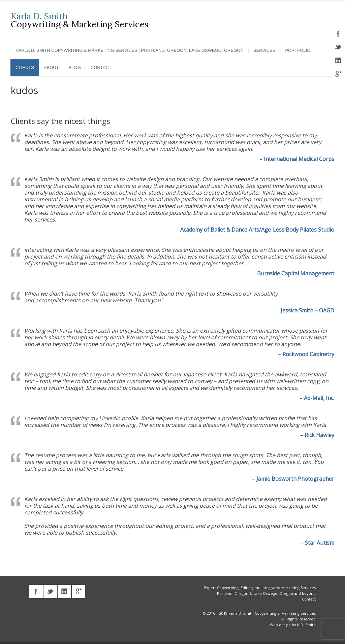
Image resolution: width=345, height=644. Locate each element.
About (51, 67)
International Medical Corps (299, 159)
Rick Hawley (319, 435)
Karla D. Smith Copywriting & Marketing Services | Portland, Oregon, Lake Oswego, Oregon (130, 50)
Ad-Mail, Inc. (319, 398)
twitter (338, 47)
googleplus (338, 74)
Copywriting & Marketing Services (80, 24)
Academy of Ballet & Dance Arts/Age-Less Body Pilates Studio (257, 229)
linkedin (338, 61)
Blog (75, 67)
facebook (338, 34)
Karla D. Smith (39, 16)
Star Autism (320, 542)
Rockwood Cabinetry (308, 354)
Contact (101, 67)
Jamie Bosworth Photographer (295, 478)
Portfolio (298, 50)
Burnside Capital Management (296, 273)
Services (264, 50)
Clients (25, 67)
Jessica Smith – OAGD (307, 310)
